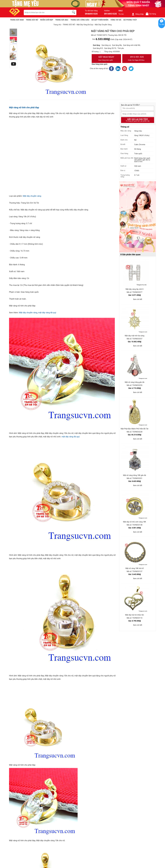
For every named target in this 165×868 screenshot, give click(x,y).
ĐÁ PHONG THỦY (130, 20)
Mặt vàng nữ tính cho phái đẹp (24, 107)
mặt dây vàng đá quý (47, 313)
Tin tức (121, 14)
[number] (101, 52)
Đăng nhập (138, 14)
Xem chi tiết (138, 299)
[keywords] (46, 12)
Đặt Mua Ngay (106, 59)
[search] (74, 13)
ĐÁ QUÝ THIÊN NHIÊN (100, 20)
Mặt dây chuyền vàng (32, 196)
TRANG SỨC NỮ (32, 20)
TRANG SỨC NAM (17, 20)
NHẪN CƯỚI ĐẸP (47, 20)
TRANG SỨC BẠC (62, 20)
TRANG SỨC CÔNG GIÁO (80, 20)
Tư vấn (162, 24)
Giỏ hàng (151, 14)
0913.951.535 (137, 59)
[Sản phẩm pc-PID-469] (138, 217)
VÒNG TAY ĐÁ (116, 20)
